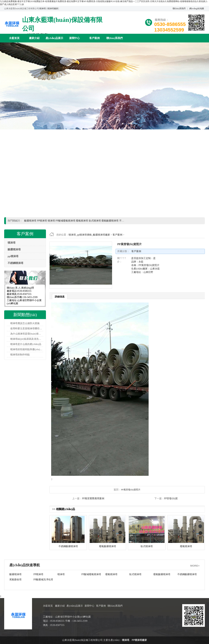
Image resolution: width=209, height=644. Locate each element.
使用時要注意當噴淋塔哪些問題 (27, 329)
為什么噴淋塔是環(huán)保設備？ (27, 334)
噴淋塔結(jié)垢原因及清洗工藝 (27, 339)
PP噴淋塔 (38, 574)
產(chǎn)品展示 (54, 38)
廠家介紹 (34, 38)
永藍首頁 (14, 38)
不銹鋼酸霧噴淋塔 (187, 574)
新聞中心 (74, 38)
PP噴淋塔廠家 (139, 640)
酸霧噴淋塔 (15, 574)
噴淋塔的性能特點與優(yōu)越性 (27, 349)
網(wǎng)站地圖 (197, 9)
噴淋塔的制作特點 (20, 355)
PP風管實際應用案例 (93, 498)
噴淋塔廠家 (53, 9)
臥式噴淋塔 (135, 574)
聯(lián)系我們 (179, 9)
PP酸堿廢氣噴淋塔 (91, 574)
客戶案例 (94, 38)
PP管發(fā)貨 (171, 498)
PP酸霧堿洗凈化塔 (43, 580)
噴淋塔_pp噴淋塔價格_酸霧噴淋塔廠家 (89, 235)
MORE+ (195, 566)
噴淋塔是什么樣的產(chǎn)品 (26, 344)
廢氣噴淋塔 (111, 574)
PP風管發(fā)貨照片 (131, 490)
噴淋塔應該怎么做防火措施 (25, 323)
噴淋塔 (43, 9)
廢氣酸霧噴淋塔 (162, 574)
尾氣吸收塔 (15, 580)
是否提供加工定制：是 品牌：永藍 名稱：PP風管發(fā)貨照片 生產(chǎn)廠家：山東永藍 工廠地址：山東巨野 (145, 265)
